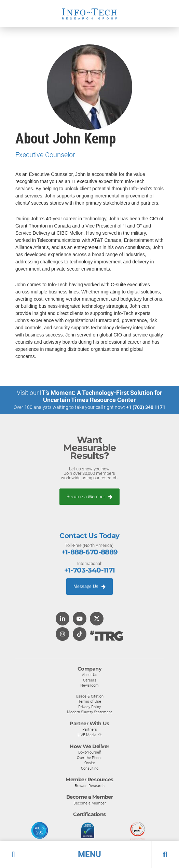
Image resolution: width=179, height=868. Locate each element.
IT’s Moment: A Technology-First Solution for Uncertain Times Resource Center (101, 396)
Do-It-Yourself (90, 752)
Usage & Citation (90, 696)
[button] (89, 854)
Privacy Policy (89, 707)
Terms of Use (90, 701)
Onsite (90, 763)
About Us (90, 675)
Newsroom (89, 685)
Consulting (90, 768)
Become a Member (89, 497)
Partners (90, 729)
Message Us (89, 586)
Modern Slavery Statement (89, 712)
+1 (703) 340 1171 (146, 407)
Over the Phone (90, 758)
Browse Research (90, 786)
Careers (90, 680)
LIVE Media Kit (90, 735)
